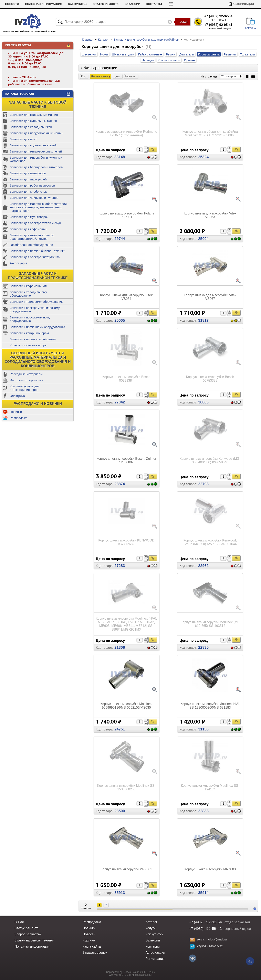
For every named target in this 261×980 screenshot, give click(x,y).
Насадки (148, 60)
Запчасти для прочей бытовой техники (38, 251)
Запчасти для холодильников (31, 127)
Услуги (11, 4)
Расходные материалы (26, 374)
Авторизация (243, 4)
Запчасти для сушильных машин (33, 121)
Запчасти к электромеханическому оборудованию (35, 309)
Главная (88, 40)
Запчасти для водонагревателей (33, 145)
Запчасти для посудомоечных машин (36, 133)
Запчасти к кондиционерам (29, 333)
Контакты (171, 4)
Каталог (103, 40)
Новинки (16, 412)
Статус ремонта (123, 4)
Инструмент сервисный (27, 380)
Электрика (17, 396)
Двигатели (187, 54)
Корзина (89, 940)
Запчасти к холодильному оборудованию (28, 294)
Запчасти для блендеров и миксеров (36, 167)
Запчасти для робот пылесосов (32, 185)
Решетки (230, 54)
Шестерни (89, 54)
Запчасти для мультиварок (29, 217)
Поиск (182, 22)
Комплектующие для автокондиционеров (25, 388)
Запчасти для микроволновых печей (36, 151)
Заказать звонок (95, 953)
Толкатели (247, 54)
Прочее (189, 60)
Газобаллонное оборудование (31, 245)
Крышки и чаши (169, 60)
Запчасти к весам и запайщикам (33, 339)
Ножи (104, 54)
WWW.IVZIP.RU (118, 975)
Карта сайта (92, 946)
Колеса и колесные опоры (29, 345)
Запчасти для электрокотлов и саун (35, 223)
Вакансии (149, 4)
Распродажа (19, 418)
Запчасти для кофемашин (29, 229)
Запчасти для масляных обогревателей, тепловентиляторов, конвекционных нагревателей (39, 207)
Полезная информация (61, 4)
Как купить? (95, 4)
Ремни (171, 54)
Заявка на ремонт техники (34, 940)
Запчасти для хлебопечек (28, 192)
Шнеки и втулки (123, 54)
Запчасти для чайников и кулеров (34, 198)
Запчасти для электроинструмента (35, 257)
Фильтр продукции (101, 68)
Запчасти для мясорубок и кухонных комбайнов (36, 159)
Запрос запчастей (28, 934)
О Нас (19, 922)
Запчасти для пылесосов (28, 173)
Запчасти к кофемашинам (28, 286)
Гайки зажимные (150, 54)
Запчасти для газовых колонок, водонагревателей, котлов (32, 237)
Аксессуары (18, 263)
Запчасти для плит (23, 139)
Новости (29, 4)
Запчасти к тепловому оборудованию (37, 302)
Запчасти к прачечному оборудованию (37, 327)
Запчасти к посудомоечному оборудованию (30, 319)
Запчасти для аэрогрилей (28, 179)
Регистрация (155, 959)
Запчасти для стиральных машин (34, 115)
